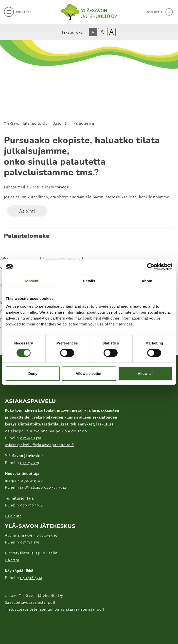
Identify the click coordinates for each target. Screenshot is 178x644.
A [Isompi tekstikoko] (102, 32)
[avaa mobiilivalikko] (17, 12)
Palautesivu (84, 123)
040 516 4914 (31, 578)
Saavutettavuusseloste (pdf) (30, 602)
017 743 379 (30, 463)
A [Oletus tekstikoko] (93, 32)
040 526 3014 (31, 505)
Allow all (145, 373)
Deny (33, 373)
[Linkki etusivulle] (89, 12)
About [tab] (147, 281)
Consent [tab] (31, 281)
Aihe (4, 259)
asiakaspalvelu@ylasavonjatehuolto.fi (39, 445)
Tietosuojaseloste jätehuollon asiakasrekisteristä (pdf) (54, 609)
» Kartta (12, 560)
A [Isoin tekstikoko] (111, 32)
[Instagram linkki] (7, 621)
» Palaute (13, 516)
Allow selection (89, 373)
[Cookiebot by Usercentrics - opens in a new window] (151, 267)
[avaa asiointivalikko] (160, 12)
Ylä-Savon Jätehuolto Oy (26, 123)
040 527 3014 (55, 487)
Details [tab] (89, 281)
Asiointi (61, 123)
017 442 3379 (31, 438)
